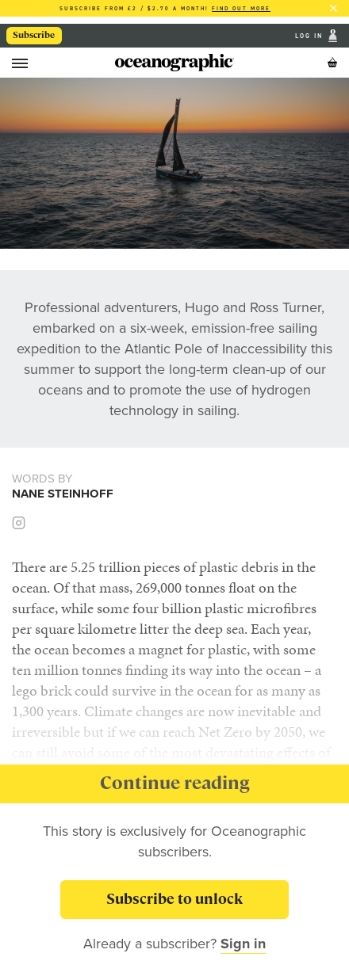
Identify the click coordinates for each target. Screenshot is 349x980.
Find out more (241, 8)
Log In (311, 36)
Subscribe (34, 35)
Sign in (243, 944)
